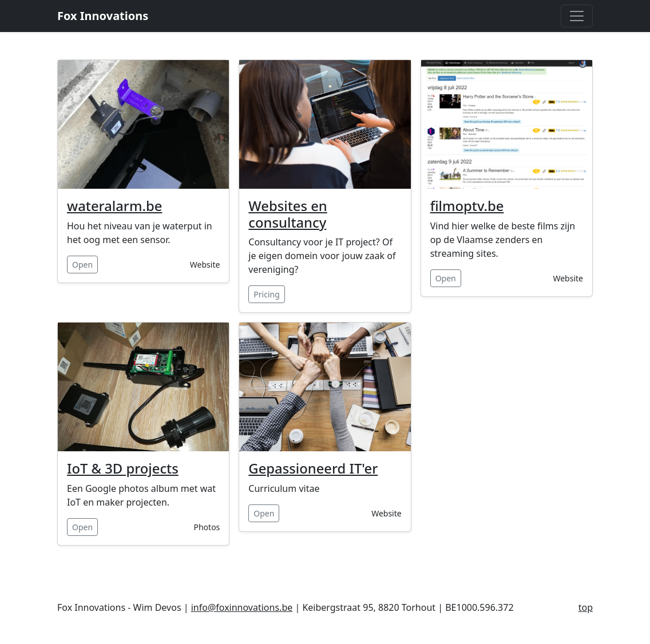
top (586, 607)
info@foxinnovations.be (242, 607)
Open (82, 265)
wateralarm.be (114, 206)
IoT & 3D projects (123, 468)
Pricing (266, 294)
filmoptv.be (467, 206)
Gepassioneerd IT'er (313, 468)
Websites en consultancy (288, 214)
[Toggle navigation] (577, 16)
